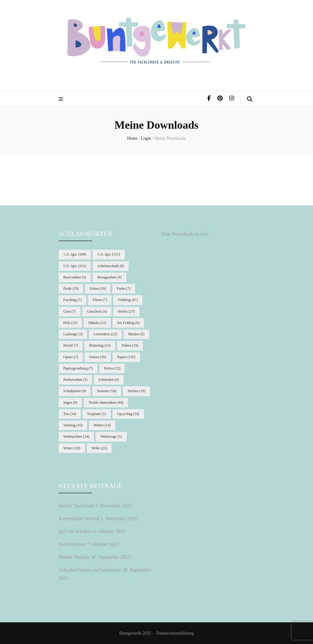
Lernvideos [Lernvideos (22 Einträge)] (105, 334)
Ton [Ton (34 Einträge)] (70, 414)
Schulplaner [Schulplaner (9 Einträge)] (75, 391)
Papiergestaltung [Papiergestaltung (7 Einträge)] (78, 368)
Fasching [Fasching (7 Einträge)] (72, 300)
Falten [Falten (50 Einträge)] (98, 289)
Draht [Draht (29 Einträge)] (71, 289)
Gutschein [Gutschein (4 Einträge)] (97, 311)
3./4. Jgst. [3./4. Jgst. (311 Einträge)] (109, 254)
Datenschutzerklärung (175, 633)
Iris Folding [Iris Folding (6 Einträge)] (128, 323)
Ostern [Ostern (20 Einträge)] (98, 357)
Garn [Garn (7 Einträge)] (70, 311)
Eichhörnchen (72, 544)
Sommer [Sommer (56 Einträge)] (107, 391)
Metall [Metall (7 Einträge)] (71, 345)
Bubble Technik (74, 557)
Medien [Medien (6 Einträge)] (136, 334)
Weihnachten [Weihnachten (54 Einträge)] (76, 436)
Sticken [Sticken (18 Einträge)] (136, 391)
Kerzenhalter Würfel (79, 519)
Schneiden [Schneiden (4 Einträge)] (109, 380)
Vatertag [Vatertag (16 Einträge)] (73, 425)
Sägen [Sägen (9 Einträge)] (70, 403)
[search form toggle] (250, 99)
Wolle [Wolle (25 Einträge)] (99, 448)
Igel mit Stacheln (75, 531)
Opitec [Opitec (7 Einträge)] (71, 357)
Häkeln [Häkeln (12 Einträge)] (97, 323)
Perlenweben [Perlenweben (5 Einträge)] (75, 380)
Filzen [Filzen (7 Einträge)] (100, 300)
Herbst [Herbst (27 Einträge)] (126, 311)
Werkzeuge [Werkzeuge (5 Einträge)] (111, 436)
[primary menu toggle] (62, 99)
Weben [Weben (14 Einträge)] (102, 425)
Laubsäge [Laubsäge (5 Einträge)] (73, 334)
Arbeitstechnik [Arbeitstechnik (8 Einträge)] (111, 266)
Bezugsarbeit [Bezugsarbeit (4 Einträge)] (109, 277)
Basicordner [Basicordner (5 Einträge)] (75, 277)
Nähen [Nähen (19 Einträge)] (130, 345)
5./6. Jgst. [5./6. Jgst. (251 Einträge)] (75, 266)
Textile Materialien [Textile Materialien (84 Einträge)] (106, 403)
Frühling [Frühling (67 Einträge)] (128, 300)
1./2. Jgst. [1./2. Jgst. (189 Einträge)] (75, 254)
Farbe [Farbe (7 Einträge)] (123, 289)
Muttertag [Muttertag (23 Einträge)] (100, 345)
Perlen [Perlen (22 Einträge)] (112, 368)
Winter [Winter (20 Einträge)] (72, 448)
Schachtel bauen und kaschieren (90, 570)
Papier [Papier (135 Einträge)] (126, 357)
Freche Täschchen (76, 506)
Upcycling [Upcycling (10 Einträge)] (128, 414)
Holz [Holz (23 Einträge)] (70, 323)
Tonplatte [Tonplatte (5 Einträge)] (97, 414)
